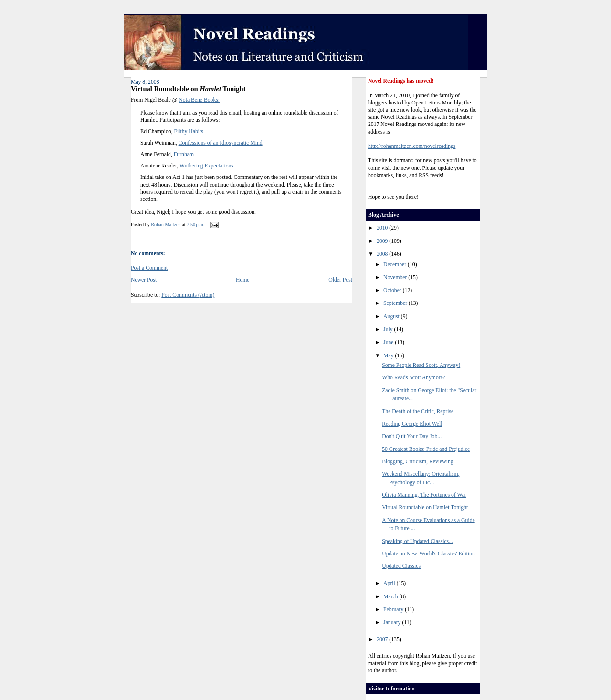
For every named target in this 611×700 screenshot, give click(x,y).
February (394, 610)
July (389, 329)
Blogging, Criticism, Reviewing (417, 462)
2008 (383, 254)
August (392, 317)
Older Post (340, 280)
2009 (383, 241)
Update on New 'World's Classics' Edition (428, 554)
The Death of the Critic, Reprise (418, 412)
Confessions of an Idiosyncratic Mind (221, 143)
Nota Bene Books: (199, 100)
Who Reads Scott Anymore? (414, 378)
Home (243, 280)
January (393, 622)
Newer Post (144, 280)
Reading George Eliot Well (412, 424)
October (393, 290)
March (391, 597)
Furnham (184, 154)
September (396, 303)
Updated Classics (401, 566)
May (389, 356)
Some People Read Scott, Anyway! (421, 365)
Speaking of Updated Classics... (417, 541)
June (389, 342)
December (395, 265)
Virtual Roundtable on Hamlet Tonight (425, 507)
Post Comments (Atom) (188, 295)
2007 (383, 640)
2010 (383, 228)
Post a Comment (149, 268)
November (396, 277)
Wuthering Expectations (206, 166)
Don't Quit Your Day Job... (412, 436)
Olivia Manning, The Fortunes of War (424, 495)
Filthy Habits (188, 131)
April (390, 583)
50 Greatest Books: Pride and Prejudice (426, 449)
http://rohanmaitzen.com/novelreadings (412, 146)
